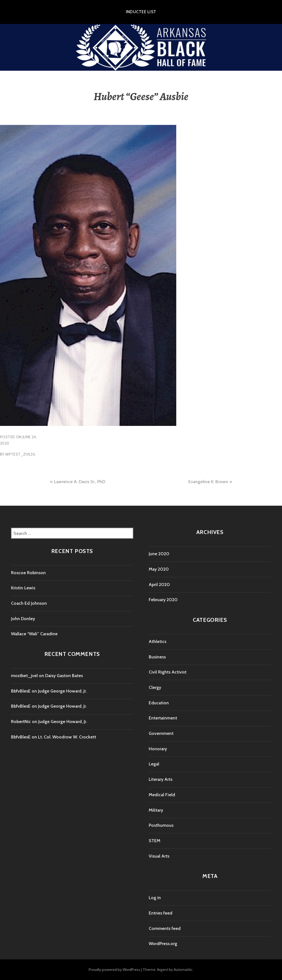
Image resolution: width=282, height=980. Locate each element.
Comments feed (165, 928)
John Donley (23, 619)
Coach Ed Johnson (29, 603)
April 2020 (159, 585)
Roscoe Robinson (28, 573)
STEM (154, 841)
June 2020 (159, 554)
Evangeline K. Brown (208, 482)
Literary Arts (161, 779)
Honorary (158, 749)
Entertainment (163, 718)
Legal (154, 764)
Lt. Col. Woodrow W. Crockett (67, 737)
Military (156, 810)
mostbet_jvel (24, 676)
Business (157, 657)
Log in (155, 898)
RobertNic (21, 722)
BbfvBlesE (21, 691)
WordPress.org (163, 944)
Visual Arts (159, 856)
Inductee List (141, 12)
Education (159, 703)
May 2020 (159, 569)
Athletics (158, 641)
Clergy (155, 687)
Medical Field (162, 795)
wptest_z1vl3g (20, 454)
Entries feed (161, 913)
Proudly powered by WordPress (114, 970)
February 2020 (163, 600)
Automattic (183, 970)
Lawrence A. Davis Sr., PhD (80, 482)
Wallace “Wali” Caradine (34, 634)
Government (161, 733)
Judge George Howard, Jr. (62, 691)
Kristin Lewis (23, 588)
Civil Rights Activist (168, 672)
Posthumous (161, 825)
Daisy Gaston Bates (64, 676)
